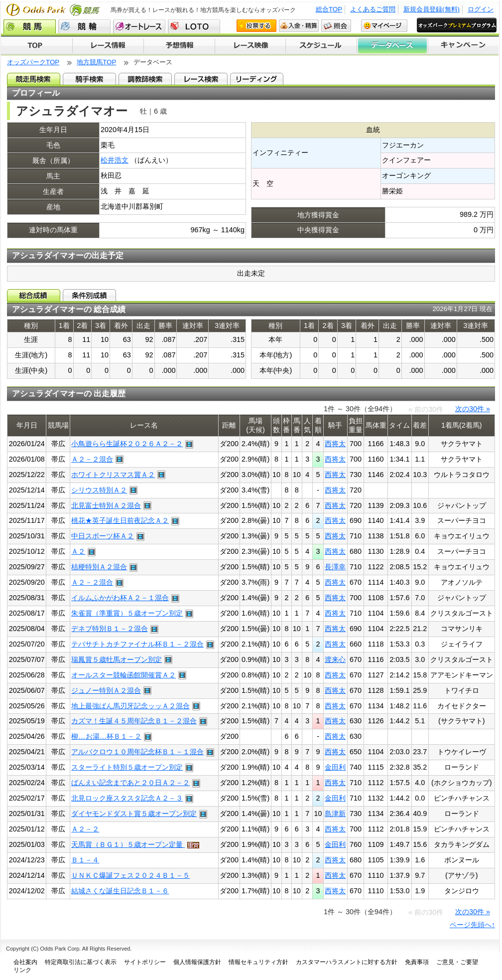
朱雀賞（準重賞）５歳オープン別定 (127, 613)
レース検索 (201, 79)
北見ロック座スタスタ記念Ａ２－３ (127, 798)
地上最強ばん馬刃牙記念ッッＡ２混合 (130, 706)
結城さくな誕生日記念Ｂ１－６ (120, 891)
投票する (256, 26)
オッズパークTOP (33, 62)
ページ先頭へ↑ (472, 925)
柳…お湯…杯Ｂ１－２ (106, 736)
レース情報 (108, 46)
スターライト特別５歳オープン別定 (127, 767)
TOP (37, 46)
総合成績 (34, 295)
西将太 (335, 444)
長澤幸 (335, 567)
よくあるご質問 (373, 9)
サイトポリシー (145, 962)
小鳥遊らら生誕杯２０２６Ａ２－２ (127, 444)
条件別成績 (89, 295)
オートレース (139, 26)
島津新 (335, 814)
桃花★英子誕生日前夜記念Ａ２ (120, 520)
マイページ (384, 26)
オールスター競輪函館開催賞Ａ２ (124, 675)
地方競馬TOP (96, 62)
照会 (336, 26)
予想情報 (179, 46)
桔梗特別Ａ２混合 (99, 567)
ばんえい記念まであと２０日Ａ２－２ (130, 783)
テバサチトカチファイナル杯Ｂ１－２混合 (137, 644)
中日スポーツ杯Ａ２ (103, 536)
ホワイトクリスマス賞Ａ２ (113, 475)
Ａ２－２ (85, 829)
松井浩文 (115, 160)
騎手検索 (89, 79)
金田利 (335, 767)
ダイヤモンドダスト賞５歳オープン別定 (134, 814)
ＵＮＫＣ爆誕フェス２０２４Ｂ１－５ (130, 875)
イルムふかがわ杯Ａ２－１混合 (120, 598)
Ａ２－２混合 (92, 459)
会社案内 (25, 962)
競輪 (84, 26)
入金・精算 (299, 26)
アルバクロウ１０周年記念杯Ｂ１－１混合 (137, 752)
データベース (393, 46)
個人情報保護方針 (197, 962)
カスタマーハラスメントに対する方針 (347, 962)
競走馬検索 (34, 79)
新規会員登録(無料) (432, 9)
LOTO (194, 26)
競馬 (30, 26)
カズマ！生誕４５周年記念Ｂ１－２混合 (134, 721)
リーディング (257, 79)
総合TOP (329, 9)
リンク (22, 970)
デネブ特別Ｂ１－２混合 (110, 629)
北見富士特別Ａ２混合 (106, 505)
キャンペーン (464, 46)
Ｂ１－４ (85, 860)
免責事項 (417, 962)
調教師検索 (145, 79)
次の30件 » (473, 409)
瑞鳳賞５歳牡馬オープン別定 (117, 659)
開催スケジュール (321, 46)
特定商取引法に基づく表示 (81, 962)
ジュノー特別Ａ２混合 (106, 690)
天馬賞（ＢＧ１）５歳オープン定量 (128, 844)
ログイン (481, 9)
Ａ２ (78, 551)
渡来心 (335, 659)
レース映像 (250, 46)
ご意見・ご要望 (457, 962)
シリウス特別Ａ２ (99, 490)
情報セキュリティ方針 (258, 962)
